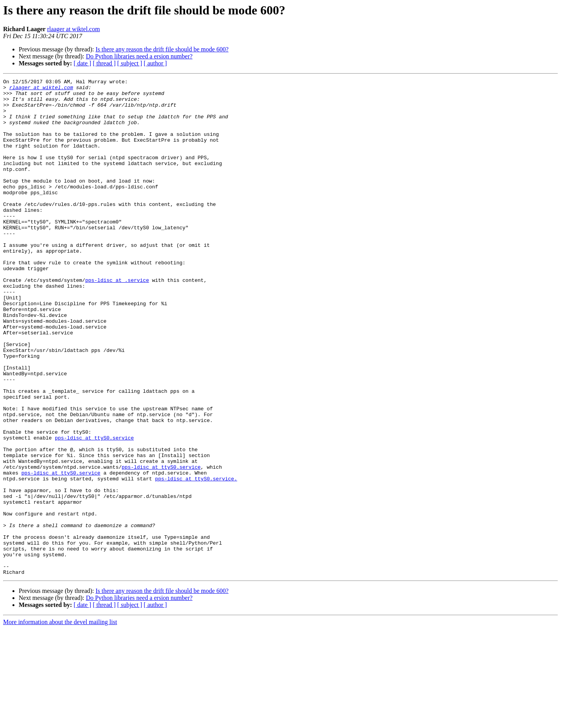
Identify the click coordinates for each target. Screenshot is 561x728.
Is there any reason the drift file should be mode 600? (162, 49)
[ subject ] (130, 63)
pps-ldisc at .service (117, 321)
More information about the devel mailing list (60, 721)
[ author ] (155, 63)
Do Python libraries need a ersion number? (139, 56)
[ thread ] (104, 63)
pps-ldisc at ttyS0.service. (196, 559)
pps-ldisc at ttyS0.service (94, 510)
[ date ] (82, 63)
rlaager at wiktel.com (74, 29)
